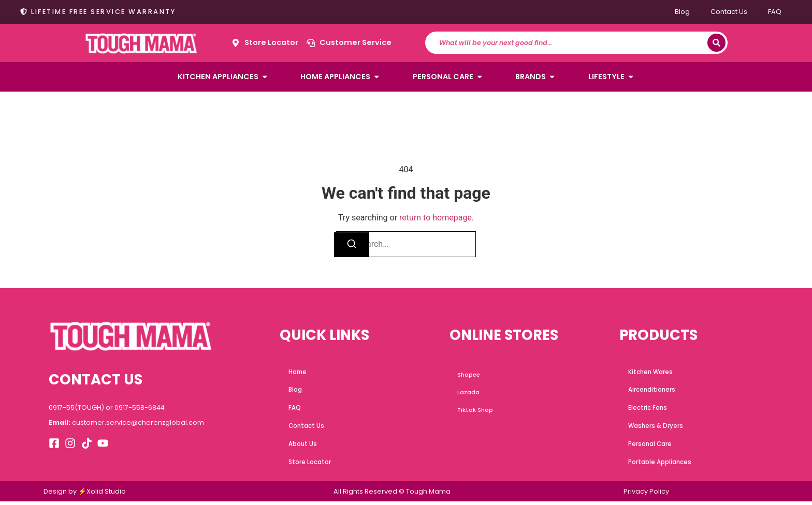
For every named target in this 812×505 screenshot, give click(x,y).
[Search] (716, 43)
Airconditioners (653, 391)
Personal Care (651, 447)
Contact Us (729, 12)
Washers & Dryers (656, 428)
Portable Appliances (661, 465)
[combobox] (571, 43)
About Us (304, 447)
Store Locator (311, 465)
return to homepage (436, 218)
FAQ (775, 12)
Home (299, 372)
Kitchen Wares (651, 372)
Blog (682, 12)
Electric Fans (649, 409)
